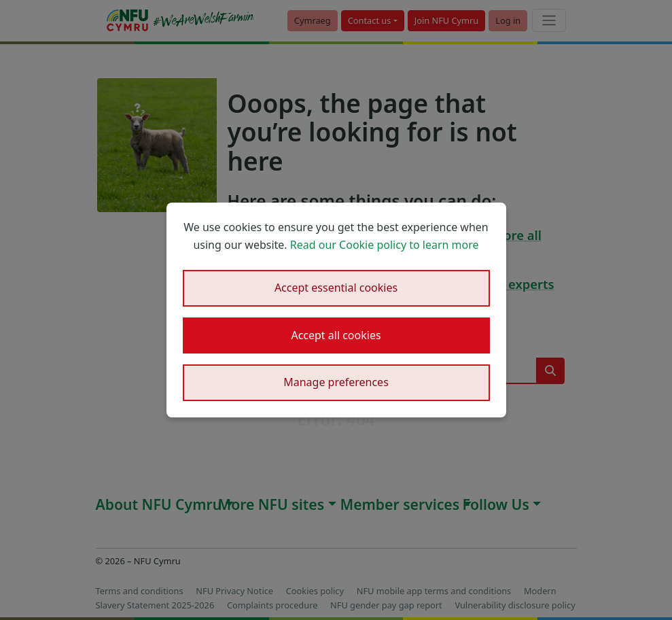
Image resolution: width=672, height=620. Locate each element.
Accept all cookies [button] (336, 335)
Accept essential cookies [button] (336, 288)
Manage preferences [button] (336, 382)
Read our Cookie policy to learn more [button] (385, 245)
